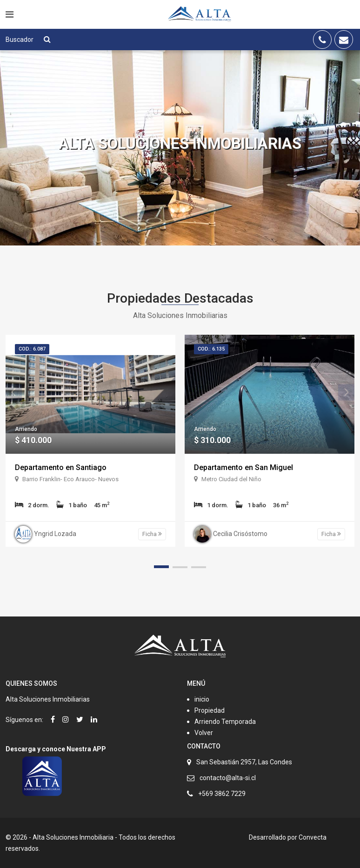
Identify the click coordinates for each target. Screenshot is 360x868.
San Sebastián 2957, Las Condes (244, 762)
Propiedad (210, 710)
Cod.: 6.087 (32, 349)
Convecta (313, 837)
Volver (204, 733)
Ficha (152, 534)
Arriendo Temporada (225, 722)
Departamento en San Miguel (243, 467)
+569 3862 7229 (222, 794)
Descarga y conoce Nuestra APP (56, 749)
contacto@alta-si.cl (228, 778)
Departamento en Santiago (61, 467)
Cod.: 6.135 (211, 349)
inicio (202, 699)
